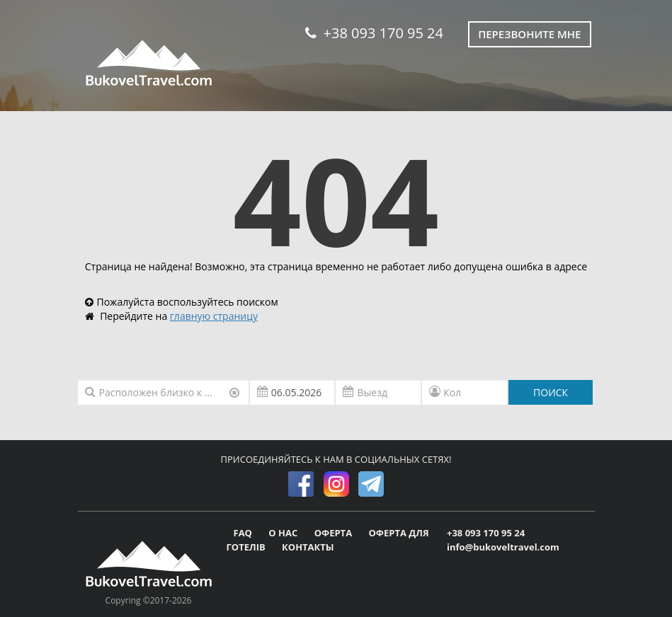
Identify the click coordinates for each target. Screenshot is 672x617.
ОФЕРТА (335, 533)
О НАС (284, 533)
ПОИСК (551, 392)
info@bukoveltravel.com (503, 547)
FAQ (244, 533)
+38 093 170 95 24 (374, 33)
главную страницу (214, 316)
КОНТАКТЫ (308, 547)
